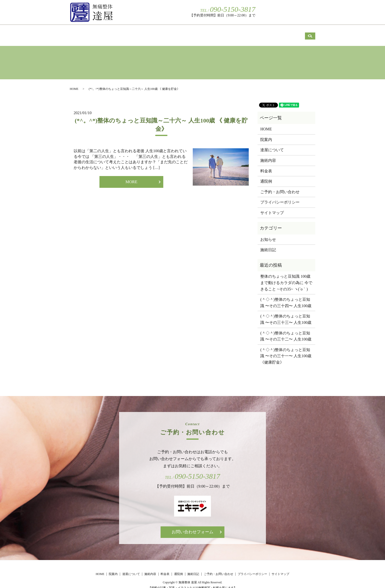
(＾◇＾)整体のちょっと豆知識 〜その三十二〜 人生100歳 (286, 331)
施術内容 (197, 32)
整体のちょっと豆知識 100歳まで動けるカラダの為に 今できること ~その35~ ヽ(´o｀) (286, 277)
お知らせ (268, 234)
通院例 (263, 32)
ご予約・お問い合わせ (281, 12)
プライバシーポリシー (280, 197)
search (310, 12)
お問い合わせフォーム (192, 527)
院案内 (119, 32)
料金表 (231, 32)
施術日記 (297, 32)
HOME (87, 32)
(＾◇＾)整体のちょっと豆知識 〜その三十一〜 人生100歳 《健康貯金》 (286, 351)
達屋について (157, 32)
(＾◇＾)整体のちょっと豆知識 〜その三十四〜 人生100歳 (286, 297)
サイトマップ (272, 207)
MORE (131, 177)
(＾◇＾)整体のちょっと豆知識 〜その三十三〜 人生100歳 (286, 314)
